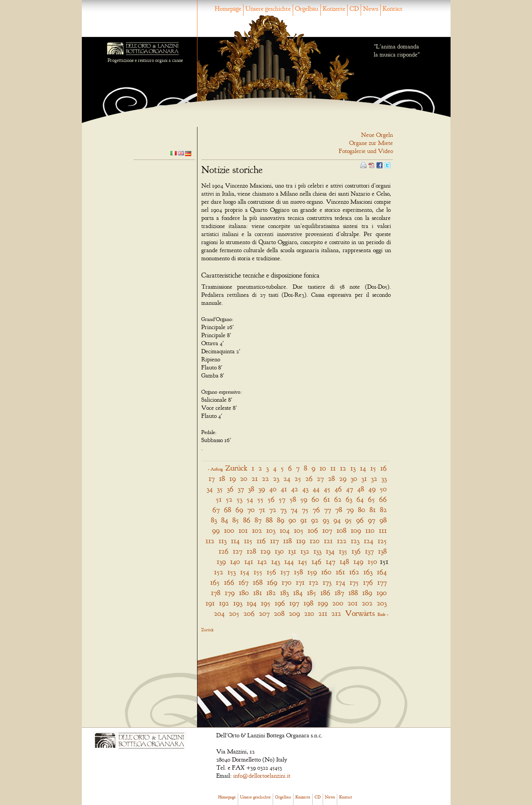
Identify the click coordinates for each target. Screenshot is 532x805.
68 (228, 510)
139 (221, 561)
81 (373, 510)
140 (235, 561)
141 (249, 561)
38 (251, 489)
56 (271, 499)
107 (327, 530)
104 (285, 530)
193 (238, 603)
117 (274, 541)
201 (353, 603)
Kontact (393, 9)
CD (354, 9)
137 (369, 551)
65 (371, 499)
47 (350, 489)
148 (344, 561)
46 (338, 489)
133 (317, 551)
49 (372, 489)
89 (281, 520)
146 (317, 561)
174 (341, 582)
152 (219, 572)
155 (258, 572)
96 (360, 520)
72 (273, 510)
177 (382, 582)
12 (343, 468)
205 (234, 613)
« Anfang (215, 469)
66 (383, 499)
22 (265, 478)
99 (216, 530)
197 (294, 603)
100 (229, 530)
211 (323, 613)
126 (224, 551)
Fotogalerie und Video (366, 151)
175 (354, 582)
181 (258, 593)
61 (327, 499)
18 (222, 478)
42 (295, 489)
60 (315, 499)
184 (298, 593)
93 (326, 520)
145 (303, 561)
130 (279, 551)
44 (316, 489)
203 (382, 603)
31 (364, 478)
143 (276, 561)
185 (312, 593)
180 (244, 593)
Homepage (228, 9)
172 (314, 582)
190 (382, 593)
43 (305, 489)
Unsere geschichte (268, 9)
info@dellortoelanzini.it (262, 776)
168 (258, 582)
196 (280, 603)
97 (372, 520)
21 (255, 478)
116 (261, 541)
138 (382, 551)
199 (323, 603)
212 (336, 613)
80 (362, 510)
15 (373, 468)
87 (258, 520)
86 (247, 520)
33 (384, 478)
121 (328, 541)
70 (251, 510)
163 (368, 572)
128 (251, 551)
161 (340, 572)
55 (260, 499)
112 (210, 541)
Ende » (383, 614)
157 (285, 572)
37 (241, 489)
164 (382, 572)
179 (230, 593)
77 (328, 510)
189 (367, 593)
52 (229, 499)
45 (327, 489)
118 (288, 541)
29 (343, 478)
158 (298, 572)
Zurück (236, 468)
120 (315, 541)
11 (333, 468)
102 (257, 530)
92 (315, 520)
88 (269, 520)
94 (337, 520)
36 (230, 489)
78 (339, 510)
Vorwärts (360, 613)
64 (360, 499)
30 (354, 478)
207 (264, 613)
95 (348, 520)
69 (239, 510)
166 (229, 582)
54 (250, 499)
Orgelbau (307, 9)
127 (238, 551)
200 (338, 603)
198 (308, 603)
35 (220, 489)
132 (305, 551)
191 (210, 603)
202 (367, 603)
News (371, 9)
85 (236, 520)
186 (325, 593)
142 (262, 561)
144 (289, 561)
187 (339, 593)
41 (284, 489)
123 (355, 541)
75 (305, 510)
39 (262, 489)
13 (353, 468)
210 (309, 613)
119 (301, 541)
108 (341, 530)
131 (292, 551)
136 (356, 551)
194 (252, 603)
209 (294, 613)
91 (304, 520)
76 (316, 510)
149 (358, 561)
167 (244, 582)
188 (353, 593)
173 (327, 582)
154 (245, 572)
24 (287, 478)
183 (284, 593)
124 (369, 541)
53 (239, 499)
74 (294, 510)
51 (219, 499)
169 (272, 582)
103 (271, 530)
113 (223, 541)
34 (210, 489)
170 (287, 582)
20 (244, 478)
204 (219, 613)
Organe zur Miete (371, 143)
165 (215, 582)
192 (224, 603)
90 (292, 520)
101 (243, 530)
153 (232, 572)
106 (313, 530)
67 (216, 510)
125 (382, 541)
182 (271, 593)
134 (330, 551)
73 (283, 510)
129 (265, 551)
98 (383, 520)
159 (312, 572)
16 (384, 468)
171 (300, 582)
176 (368, 582)
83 (214, 520)
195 (266, 603)
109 (356, 530)
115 (248, 541)
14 (363, 468)
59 (304, 499)
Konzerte (334, 9)
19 (233, 478)
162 (354, 572)
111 (383, 530)
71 (262, 510)
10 (323, 468)
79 (350, 510)
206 (249, 613)
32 (374, 478)
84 (225, 520)
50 (383, 489)
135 (343, 551)
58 (293, 499)
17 (212, 478)
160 (326, 572)
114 (235, 541)
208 (279, 613)
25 (298, 478)
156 (271, 572)
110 (370, 530)
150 (372, 561)
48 (361, 489)
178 (216, 593)
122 (342, 541)
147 (331, 561)
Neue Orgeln (377, 135)
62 (338, 499)
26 (309, 478)
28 (331, 478)
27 (320, 478)
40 (273, 489)
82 (383, 510)
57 (282, 499)
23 (276, 478)
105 (299, 530)
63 (349, 499)
